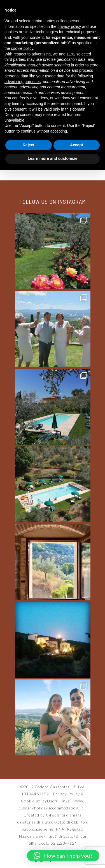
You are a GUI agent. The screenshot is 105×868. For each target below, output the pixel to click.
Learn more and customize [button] (53, 158)
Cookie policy (34, 801)
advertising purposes (23, 82)
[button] (63, 856)
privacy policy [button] (69, 26)
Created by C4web (41, 815)
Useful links (59, 801)
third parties (15, 59)
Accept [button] (77, 145)
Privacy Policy (66, 794)
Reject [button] (29, 145)
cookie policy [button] (22, 48)
